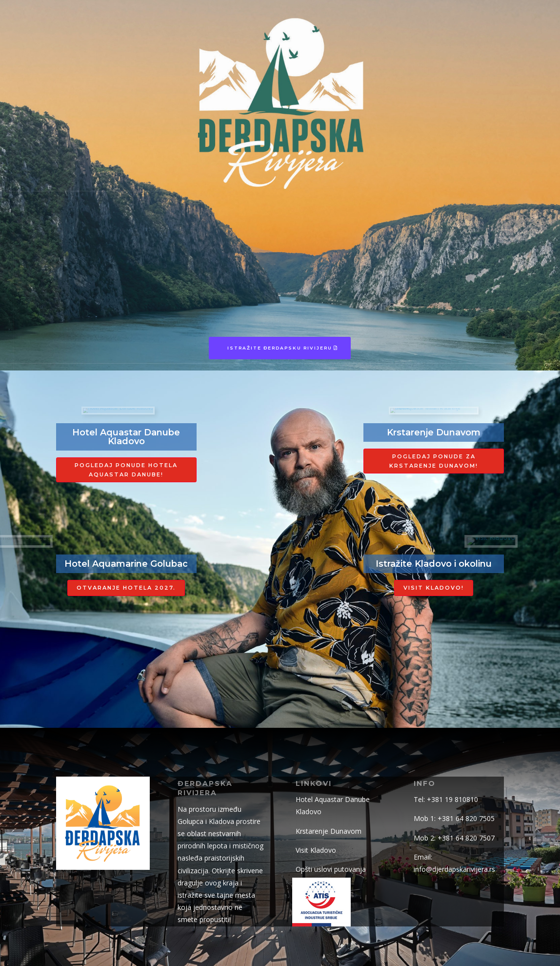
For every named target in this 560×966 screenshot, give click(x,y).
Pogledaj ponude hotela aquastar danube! (126, 470)
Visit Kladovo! (434, 588)
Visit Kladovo (316, 850)
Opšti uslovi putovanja (331, 869)
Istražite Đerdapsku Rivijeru (280, 348)
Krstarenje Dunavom (329, 831)
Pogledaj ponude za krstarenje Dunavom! (434, 461)
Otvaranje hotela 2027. (126, 588)
